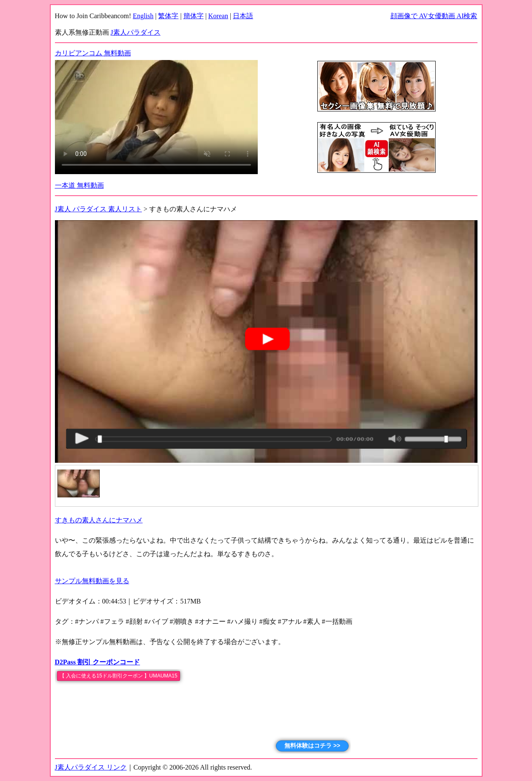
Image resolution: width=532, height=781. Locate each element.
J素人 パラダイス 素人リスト (98, 209)
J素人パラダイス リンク (91, 767)
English (143, 16)
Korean (218, 16)
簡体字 (194, 16)
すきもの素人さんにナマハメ (99, 520)
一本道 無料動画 (79, 185)
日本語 (243, 16)
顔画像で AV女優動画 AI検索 (434, 16)
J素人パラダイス (136, 32)
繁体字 (168, 16)
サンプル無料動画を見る (92, 581)
